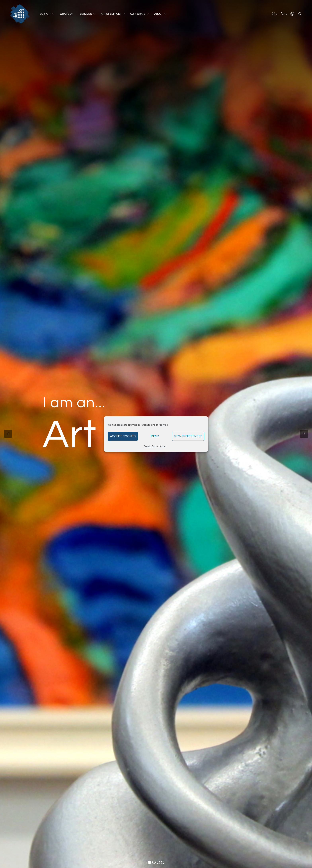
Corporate (138, 14)
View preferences (188, 436)
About (163, 446)
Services (86, 14)
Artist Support (111, 14)
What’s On (66, 14)
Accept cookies (123, 436)
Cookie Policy (151, 446)
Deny (155, 436)
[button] (274, 14)
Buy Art (45, 14)
